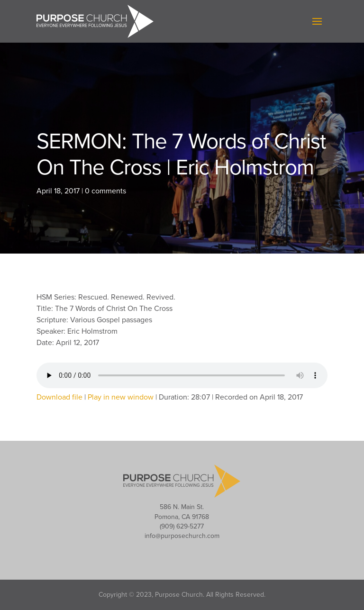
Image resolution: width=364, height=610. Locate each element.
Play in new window (121, 397)
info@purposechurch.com (182, 536)
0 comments (105, 191)
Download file (59, 397)
